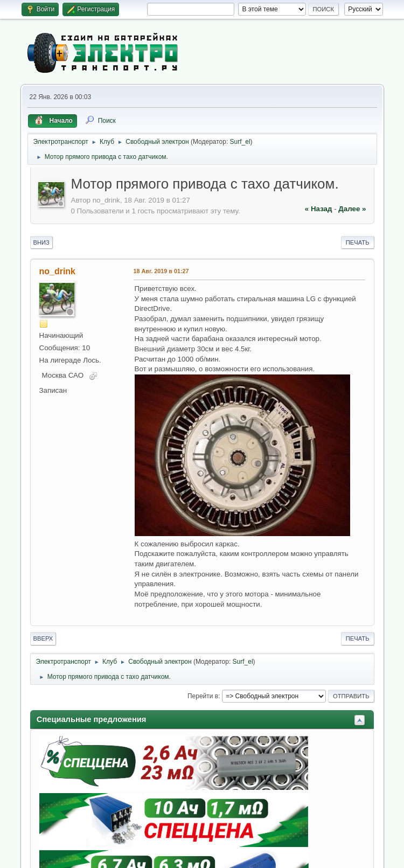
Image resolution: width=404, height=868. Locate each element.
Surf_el (240, 142)
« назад (319, 209)
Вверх (43, 638)
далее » (352, 209)
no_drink (58, 271)
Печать (358, 242)
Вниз (41, 242)
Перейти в (203, 696)
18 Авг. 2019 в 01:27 (161, 271)
